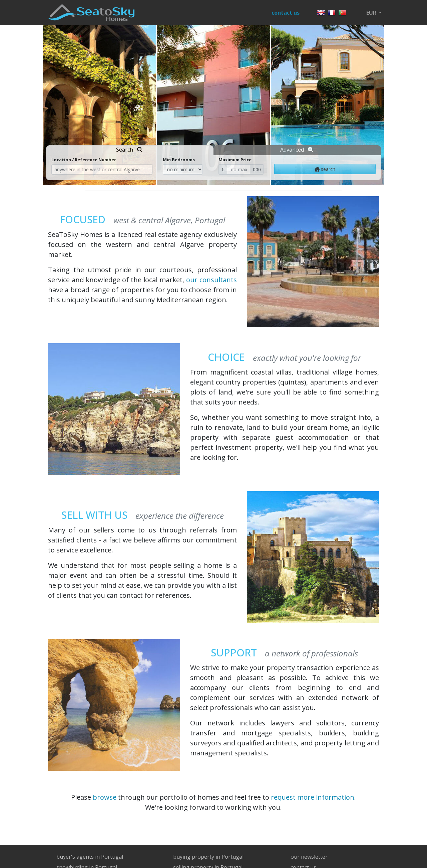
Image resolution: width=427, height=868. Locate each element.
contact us (286, 13)
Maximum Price (235, 160)
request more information (313, 797)
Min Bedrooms (179, 160)
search (325, 169)
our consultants (211, 280)
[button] (374, 13)
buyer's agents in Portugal (90, 857)
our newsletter (309, 857)
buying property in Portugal (208, 857)
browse (105, 797)
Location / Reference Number (84, 160)
